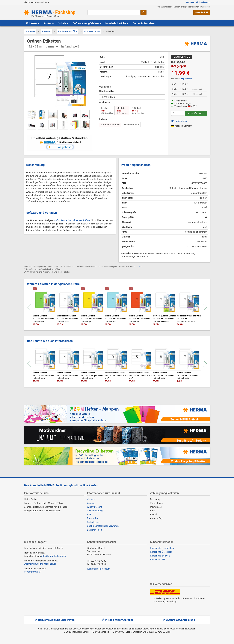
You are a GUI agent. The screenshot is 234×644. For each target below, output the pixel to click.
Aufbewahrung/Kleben (87, 23)
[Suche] (143, 12)
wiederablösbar (131, 125)
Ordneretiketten (92, 31)
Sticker (48, 23)
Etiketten (33, 23)
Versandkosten (193, 7)
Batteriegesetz (94, 522)
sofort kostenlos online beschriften (72, 220)
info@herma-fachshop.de (54, 556)
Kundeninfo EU (157, 559)
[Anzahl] (178, 113)
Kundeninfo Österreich (161, 552)
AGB (89, 515)
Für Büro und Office (68, 31)
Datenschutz (93, 518)
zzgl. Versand (186, 79)
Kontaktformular (32, 572)
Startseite (30, 31)
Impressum (205, 7)
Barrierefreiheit (94, 530)
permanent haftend (110, 125)
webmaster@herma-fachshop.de (40, 564)
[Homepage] (54, 14)
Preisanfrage (179, 121)
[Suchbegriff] (114, 12)
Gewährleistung (95, 511)
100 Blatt (138, 111)
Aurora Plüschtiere (144, 23)
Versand (91, 499)
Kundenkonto (179, 7)
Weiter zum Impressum (99, 569)
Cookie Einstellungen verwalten (103, 526)
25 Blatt (123, 111)
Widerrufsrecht (94, 507)
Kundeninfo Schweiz (160, 556)
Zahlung (91, 503)
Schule (63, 23)
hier (140, 266)
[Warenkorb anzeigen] (202, 12)
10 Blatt (107, 111)
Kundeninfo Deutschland (162, 548)
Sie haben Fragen (165, 7)
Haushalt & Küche (117, 23)
